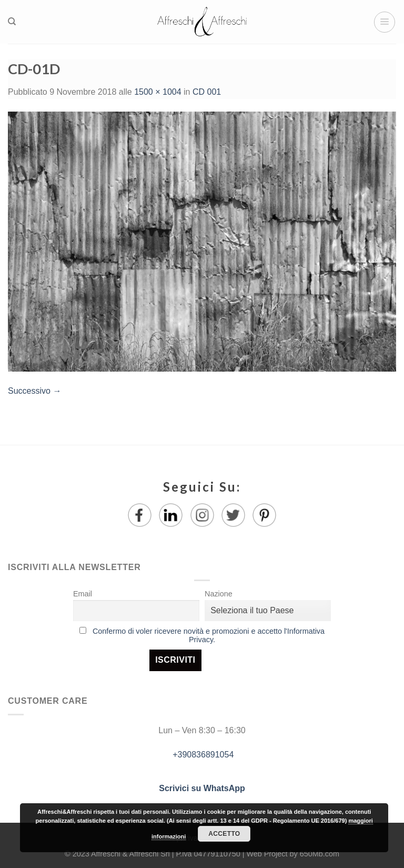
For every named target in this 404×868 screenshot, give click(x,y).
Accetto (224, 834)
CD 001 (207, 92)
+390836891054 (202, 755)
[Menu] (385, 22)
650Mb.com (320, 854)
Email (83, 594)
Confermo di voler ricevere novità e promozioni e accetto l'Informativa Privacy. (209, 635)
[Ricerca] (12, 22)
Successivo (34, 391)
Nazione (219, 594)
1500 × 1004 (158, 92)
